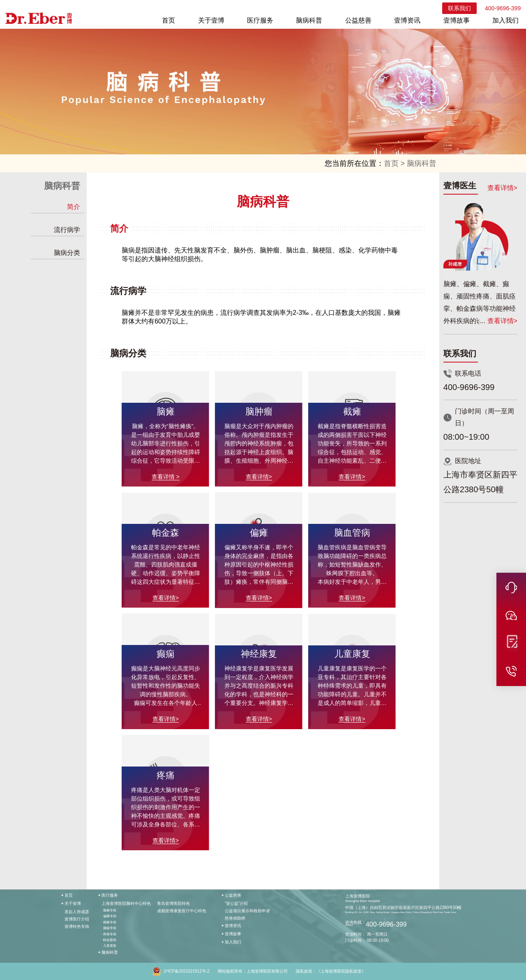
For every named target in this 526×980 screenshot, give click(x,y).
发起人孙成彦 (77, 912)
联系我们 (459, 8)
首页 (168, 20)
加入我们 (505, 20)
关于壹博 (211, 20)
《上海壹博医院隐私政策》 (341, 971)
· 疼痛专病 (109, 934)
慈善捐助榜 (235, 918)
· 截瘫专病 (109, 922)
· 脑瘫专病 (109, 910)
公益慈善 (358, 20)
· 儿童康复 (109, 946)
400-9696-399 (503, 8)
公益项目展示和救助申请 (247, 911)
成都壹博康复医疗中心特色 (182, 911)
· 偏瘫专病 (109, 916)
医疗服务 (260, 20)
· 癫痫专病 (109, 928)
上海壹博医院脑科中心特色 (126, 903)
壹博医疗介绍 (77, 919)
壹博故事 (457, 20)
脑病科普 (309, 20)
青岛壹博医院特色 (173, 903)
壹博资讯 (407, 20)
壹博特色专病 (77, 926)
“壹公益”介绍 (236, 903)
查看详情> (502, 188)
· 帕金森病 (109, 940)
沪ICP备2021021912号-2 (186, 971)
